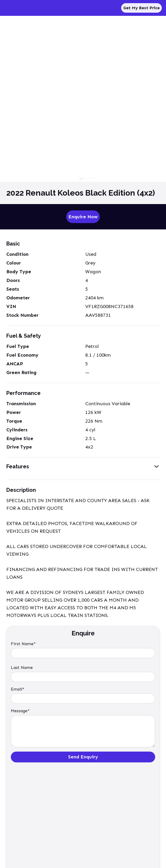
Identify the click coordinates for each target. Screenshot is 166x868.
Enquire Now (83, 217)
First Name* (23, 644)
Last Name (22, 667)
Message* (20, 711)
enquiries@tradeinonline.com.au (33, 819)
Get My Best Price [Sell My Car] (141, 8)
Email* (18, 689)
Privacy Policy (17, 844)
